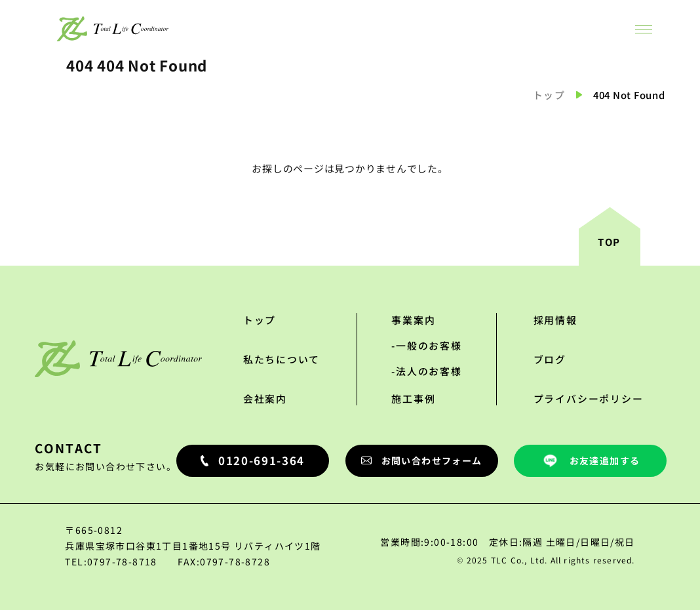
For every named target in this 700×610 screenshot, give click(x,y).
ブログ (550, 359)
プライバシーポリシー (589, 398)
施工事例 (413, 398)
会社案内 (265, 398)
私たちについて (282, 359)
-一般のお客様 (427, 345)
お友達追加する (591, 461)
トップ (549, 95)
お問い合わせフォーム (422, 460)
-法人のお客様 (427, 371)
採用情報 (555, 320)
